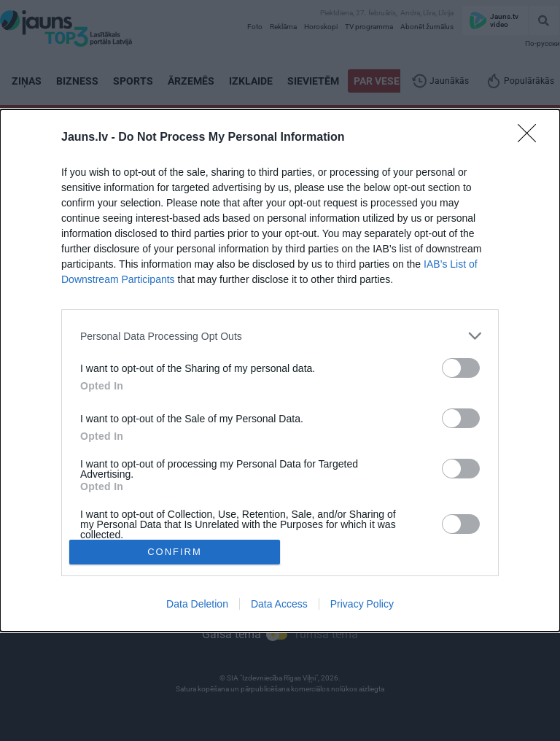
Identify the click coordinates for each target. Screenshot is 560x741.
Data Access (279, 604)
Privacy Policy (362, 604)
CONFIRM (175, 551)
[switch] (461, 368)
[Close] (532, 138)
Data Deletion (197, 604)
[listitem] (280, 336)
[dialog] (280, 370)
